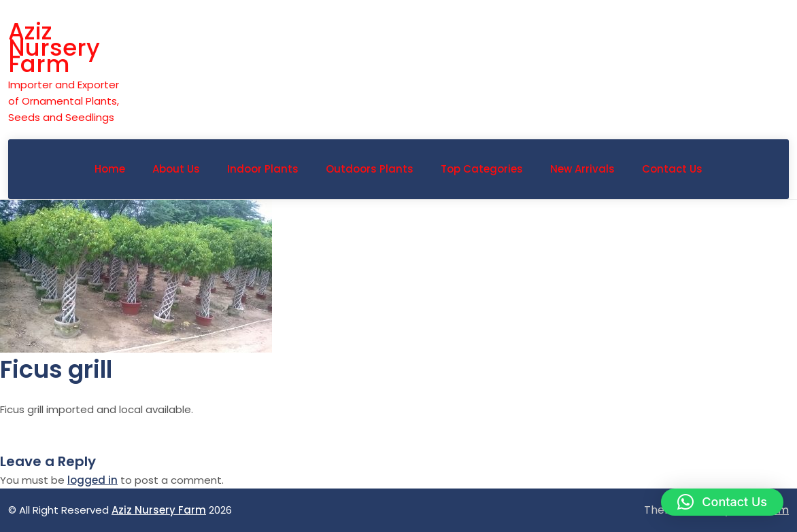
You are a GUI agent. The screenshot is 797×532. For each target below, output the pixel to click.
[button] (722, 502)
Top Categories (482, 169)
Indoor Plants (263, 169)
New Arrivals (582, 169)
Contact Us (672, 169)
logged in (92, 480)
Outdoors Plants (370, 169)
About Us (176, 169)
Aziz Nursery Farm (54, 48)
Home (110, 169)
